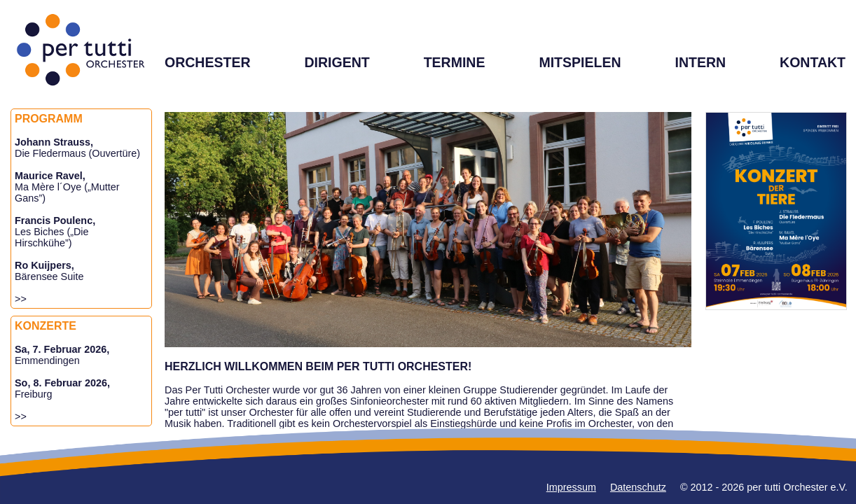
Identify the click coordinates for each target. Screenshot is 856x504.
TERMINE (455, 62)
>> (21, 299)
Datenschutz (638, 487)
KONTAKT (813, 62)
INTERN (700, 62)
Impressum (571, 487)
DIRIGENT (337, 62)
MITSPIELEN (580, 62)
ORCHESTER (208, 62)
